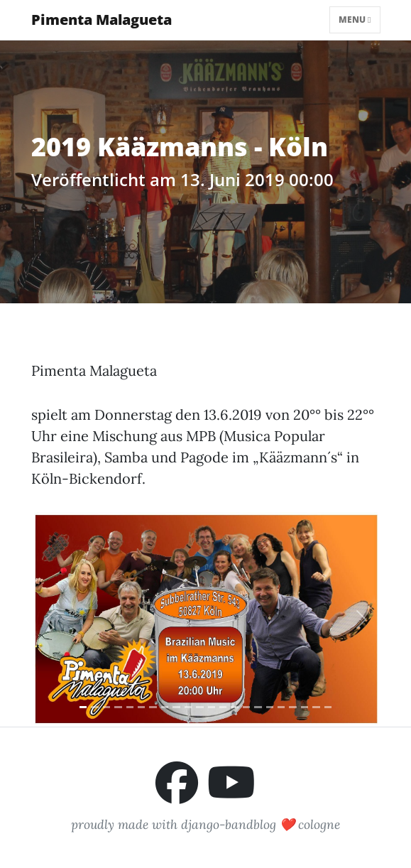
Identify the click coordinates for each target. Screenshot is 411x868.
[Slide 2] (94, 707)
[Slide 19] (292, 707)
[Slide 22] (328, 707)
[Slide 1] (83, 707)
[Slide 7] (153, 707)
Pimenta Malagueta (102, 20)
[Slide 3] (106, 707)
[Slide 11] (199, 707)
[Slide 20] (305, 707)
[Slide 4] (118, 707)
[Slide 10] (188, 707)
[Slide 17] (270, 707)
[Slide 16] (258, 707)
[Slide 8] (165, 707)
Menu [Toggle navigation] (355, 20)
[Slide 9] (176, 707)
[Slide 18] (281, 707)
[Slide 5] (130, 707)
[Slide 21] (316, 707)
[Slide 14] (234, 707)
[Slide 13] (223, 707)
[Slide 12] (212, 707)
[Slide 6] (141, 707)
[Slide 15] (246, 707)
